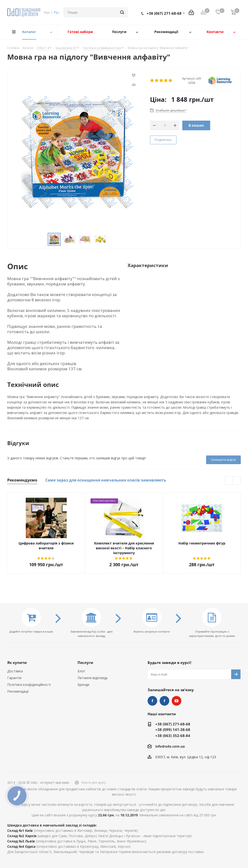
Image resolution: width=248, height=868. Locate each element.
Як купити (17, 662)
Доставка (15, 671)
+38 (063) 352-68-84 (173, 736)
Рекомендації (18, 691)
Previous (42, 239)
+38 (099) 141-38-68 (173, 730)
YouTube (176, 701)
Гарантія (14, 678)
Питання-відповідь (93, 678)
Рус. (57, 12)
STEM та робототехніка (152, 701)
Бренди (83, 685)
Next (112, 239)
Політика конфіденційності (29, 685)
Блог (81, 671)
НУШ (164, 701)
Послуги (85, 662)
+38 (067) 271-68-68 (164, 13)
